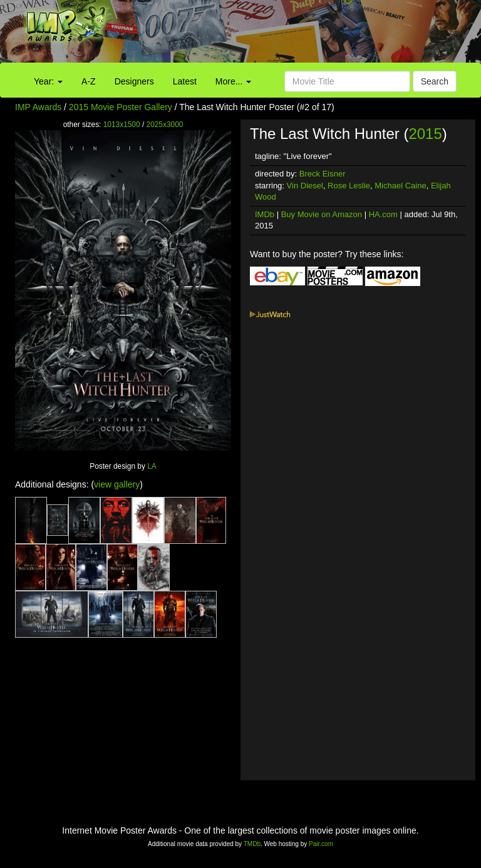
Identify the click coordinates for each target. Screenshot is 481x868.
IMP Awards (38, 107)
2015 (425, 134)
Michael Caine (400, 186)
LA (152, 466)
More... (233, 81)
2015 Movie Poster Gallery (121, 107)
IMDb (265, 214)
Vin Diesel (305, 186)
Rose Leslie (349, 186)
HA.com (383, 214)
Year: (48, 81)
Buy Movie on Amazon (322, 214)
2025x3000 (165, 125)
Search (435, 81)
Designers (134, 81)
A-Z (89, 81)
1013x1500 (122, 125)
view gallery (117, 484)
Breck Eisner (323, 174)
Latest (185, 81)
